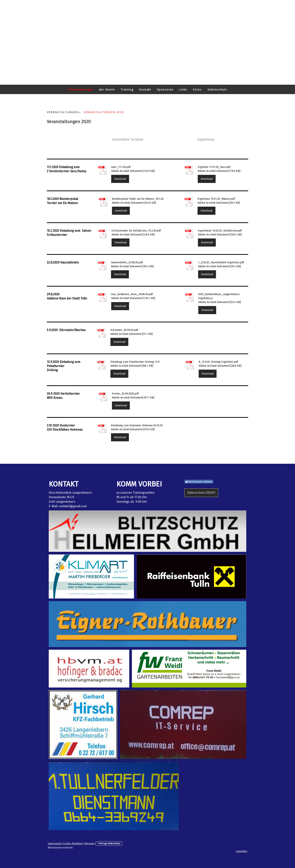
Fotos (197, 89)
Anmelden (241, 851)
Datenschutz (217, 89)
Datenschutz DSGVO (201, 493)
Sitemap (89, 843)
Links (183, 89)
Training (127, 89)
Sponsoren (165, 89)
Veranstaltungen (81, 89)
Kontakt (145, 89)
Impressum (54, 843)
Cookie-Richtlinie (73, 843)
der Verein (107, 89)
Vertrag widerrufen (109, 843)
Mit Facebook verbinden (199, 482)
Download (120, 179)
